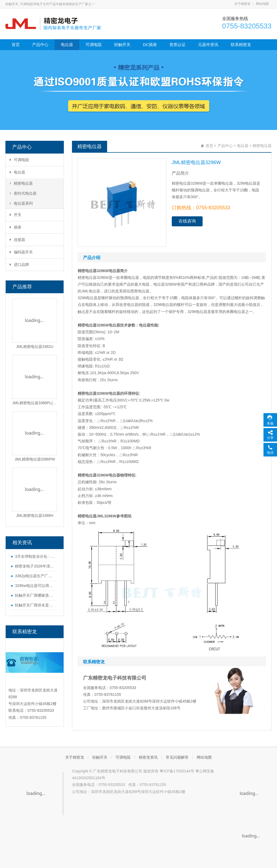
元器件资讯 (208, 45)
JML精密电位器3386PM (35, 459)
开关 (16, 215)
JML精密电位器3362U (35, 347)
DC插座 (150, 45)
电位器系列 (21, 203)
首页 (16, 45)
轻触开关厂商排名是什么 (35, 605)
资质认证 (177, 45)
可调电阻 (94, 45)
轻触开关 (122, 45)
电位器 (67, 45)
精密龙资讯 (148, 757)
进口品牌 (19, 265)
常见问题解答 (177, 757)
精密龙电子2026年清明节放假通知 (35, 566)
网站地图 (262, 4)
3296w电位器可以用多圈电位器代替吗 (35, 586)
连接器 (17, 240)
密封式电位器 (23, 193)
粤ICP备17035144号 (177, 771)
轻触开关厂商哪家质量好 (35, 595)
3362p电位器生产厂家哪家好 (35, 576)
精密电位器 (21, 183)
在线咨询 (187, 221)
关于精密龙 (242, 4)
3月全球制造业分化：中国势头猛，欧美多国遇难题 (35, 556)
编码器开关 (21, 252)
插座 (16, 227)
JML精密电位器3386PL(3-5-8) (35, 403)
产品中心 (40, 45)
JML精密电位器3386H (35, 515)
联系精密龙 (241, 45)
